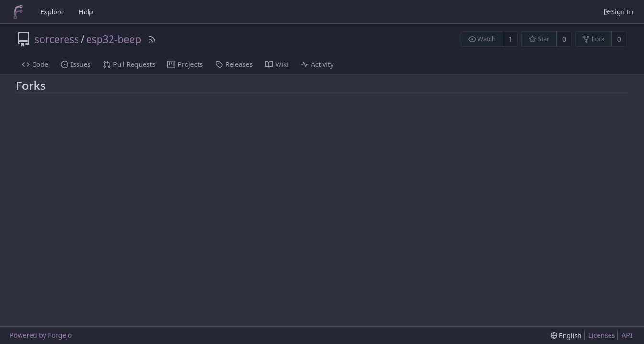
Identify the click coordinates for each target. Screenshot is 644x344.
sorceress (57, 39)
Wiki (277, 64)
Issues (76, 64)
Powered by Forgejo (41, 335)
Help (86, 12)
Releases (234, 64)
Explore (52, 12)
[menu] (566, 336)
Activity (317, 64)
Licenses (602, 335)
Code (35, 64)
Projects (185, 64)
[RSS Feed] (152, 39)
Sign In (618, 12)
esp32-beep (114, 39)
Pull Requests (129, 64)
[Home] (18, 12)
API (627, 335)
